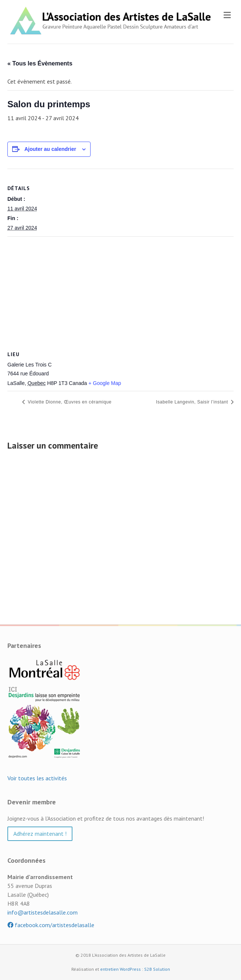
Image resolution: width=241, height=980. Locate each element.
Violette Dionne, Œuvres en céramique (69, 402)
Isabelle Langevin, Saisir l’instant (193, 402)
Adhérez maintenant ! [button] (40, 834)
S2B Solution (157, 969)
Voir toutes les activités (37, 778)
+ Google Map (105, 383)
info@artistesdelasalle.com (43, 912)
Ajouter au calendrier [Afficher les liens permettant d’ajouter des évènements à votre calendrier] (50, 149)
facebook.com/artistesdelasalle (51, 925)
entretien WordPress (120, 969)
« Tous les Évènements (40, 63)
